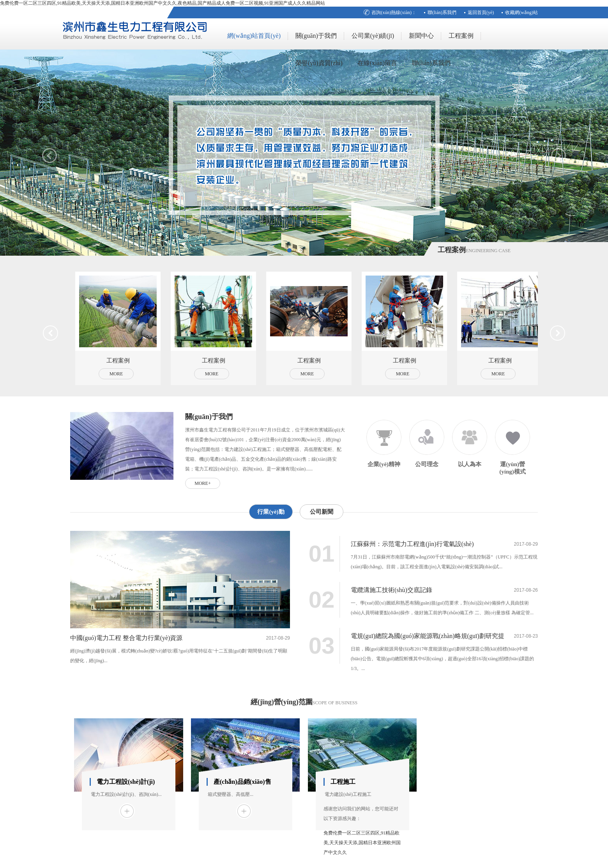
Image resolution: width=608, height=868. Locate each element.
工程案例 (461, 36)
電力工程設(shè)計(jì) (126, 782)
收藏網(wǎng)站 (521, 12)
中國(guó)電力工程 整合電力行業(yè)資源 (126, 638)
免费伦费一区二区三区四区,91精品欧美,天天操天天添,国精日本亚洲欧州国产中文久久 (362, 843)
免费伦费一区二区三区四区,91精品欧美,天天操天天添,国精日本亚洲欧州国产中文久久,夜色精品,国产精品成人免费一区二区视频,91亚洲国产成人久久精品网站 (163, 3)
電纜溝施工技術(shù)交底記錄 (391, 590)
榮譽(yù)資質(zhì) (319, 63)
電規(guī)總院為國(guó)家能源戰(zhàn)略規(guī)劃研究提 (428, 636)
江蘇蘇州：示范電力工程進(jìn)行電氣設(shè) (412, 544)
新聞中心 (421, 36)
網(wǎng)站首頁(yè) (254, 36)
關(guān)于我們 (316, 36)
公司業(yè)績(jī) (373, 36)
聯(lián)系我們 (442, 12)
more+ (202, 483)
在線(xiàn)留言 (377, 63)
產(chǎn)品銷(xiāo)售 (242, 782)
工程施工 (343, 782)
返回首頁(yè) (481, 12)
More (116, 374)
